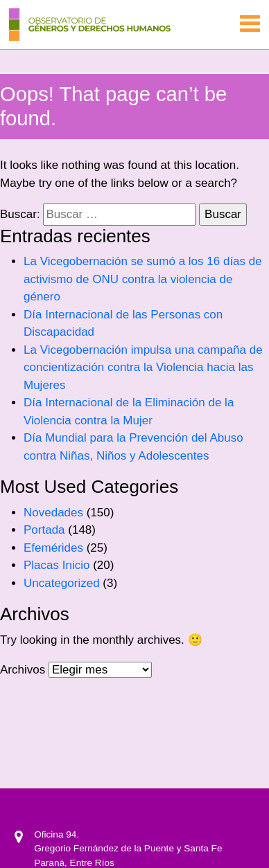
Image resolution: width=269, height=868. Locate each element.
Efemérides (53, 548)
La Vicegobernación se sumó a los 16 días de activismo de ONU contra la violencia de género (143, 279)
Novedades (53, 513)
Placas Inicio (57, 565)
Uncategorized (62, 583)
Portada (44, 530)
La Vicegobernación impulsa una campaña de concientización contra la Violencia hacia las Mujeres (143, 368)
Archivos (23, 670)
